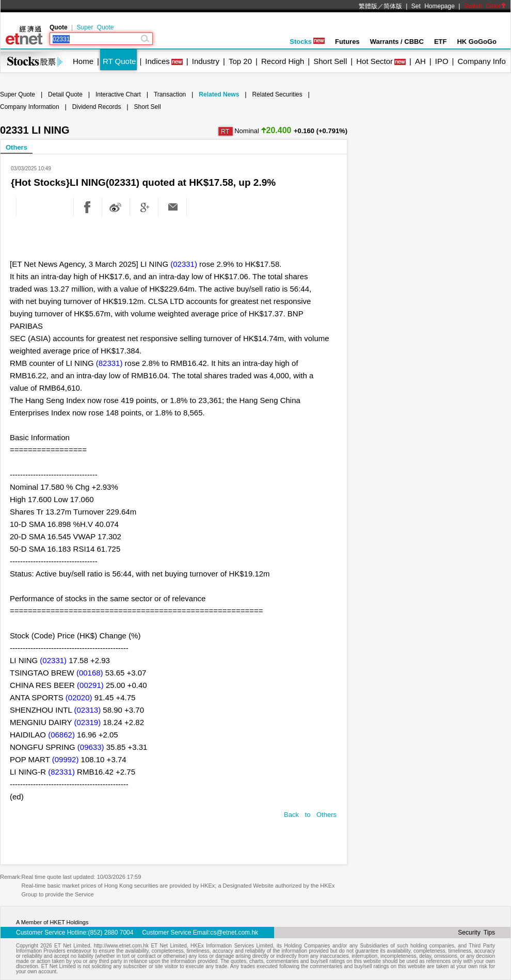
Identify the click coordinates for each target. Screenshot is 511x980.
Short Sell (330, 61)
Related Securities (277, 94)
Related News (219, 94)
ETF (441, 42)
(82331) (109, 363)
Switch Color (485, 6)
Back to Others (310, 815)
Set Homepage (433, 6)
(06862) (61, 735)
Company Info (481, 61)
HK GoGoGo (477, 42)
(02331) (184, 264)
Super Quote (95, 27)
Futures (347, 42)
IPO (442, 61)
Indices (157, 61)
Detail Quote (65, 94)
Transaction (170, 94)
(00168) (90, 673)
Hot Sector (374, 61)
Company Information (30, 107)
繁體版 (368, 6)
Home (83, 61)
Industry (206, 61)
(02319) (87, 722)
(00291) (90, 685)
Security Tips (476, 933)
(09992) (66, 759)
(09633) (91, 747)
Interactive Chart (118, 94)
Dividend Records (97, 107)
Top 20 (240, 61)
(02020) (79, 697)
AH (420, 61)
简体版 (393, 6)
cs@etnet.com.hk (234, 933)
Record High (283, 61)
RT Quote (119, 61)
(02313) (87, 710)
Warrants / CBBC (397, 42)
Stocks (307, 42)
